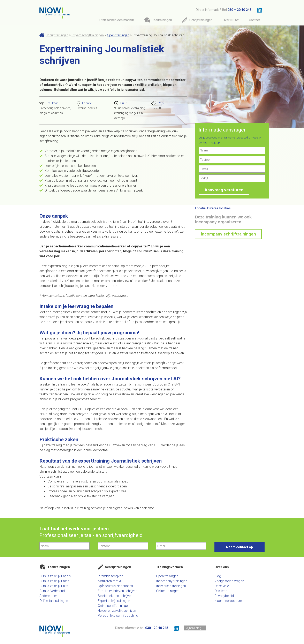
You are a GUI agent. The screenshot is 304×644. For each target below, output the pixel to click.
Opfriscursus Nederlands (115, 586)
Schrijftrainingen (57, 35)
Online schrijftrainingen (114, 606)
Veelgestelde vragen (229, 581)
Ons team (221, 591)
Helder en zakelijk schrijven (117, 611)
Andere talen (48, 596)
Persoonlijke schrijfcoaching (118, 616)
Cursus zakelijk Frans (54, 581)
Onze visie (222, 586)
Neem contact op (240, 547)
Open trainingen (118, 35)
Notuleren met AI (110, 581)
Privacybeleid (224, 596)
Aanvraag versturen (224, 190)
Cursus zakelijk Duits (54, 586)
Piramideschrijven (110, 576)
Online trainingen (168, 591)
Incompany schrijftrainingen (228, 234)
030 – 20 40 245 (240, 10)
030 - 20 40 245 (157, 628)
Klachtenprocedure (228, 601)
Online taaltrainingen (54, 601)
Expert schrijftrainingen (88, 35)
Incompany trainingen (172, 581)
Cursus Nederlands (53, 591)
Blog (218, 576)
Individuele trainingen (171, 586)
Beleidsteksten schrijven (115, 596)
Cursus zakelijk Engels (55, 576)
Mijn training (193, 628)
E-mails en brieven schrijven (117, 591)
